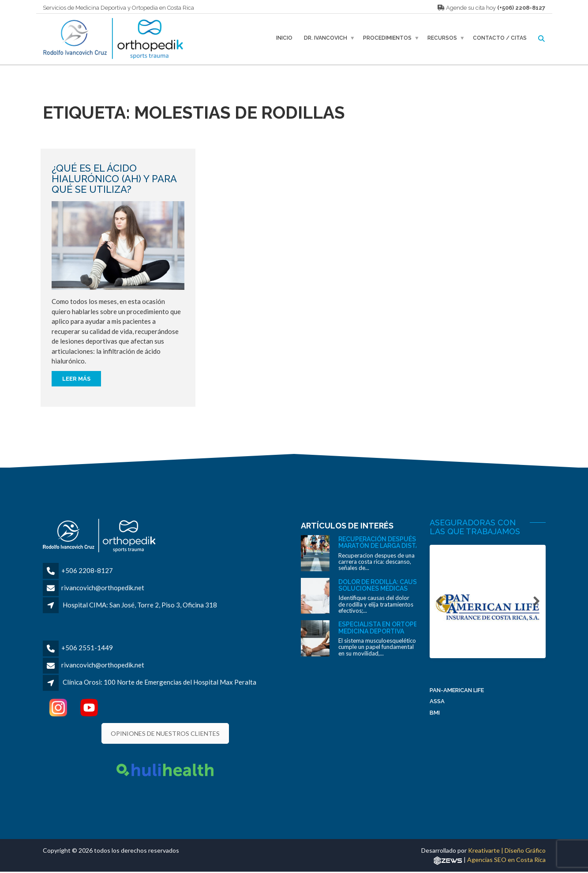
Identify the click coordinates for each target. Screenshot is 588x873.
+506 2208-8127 (87, 570)
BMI (435, 715)
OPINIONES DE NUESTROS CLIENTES (165, 733)
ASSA (437, 704)
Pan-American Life (457, 692)
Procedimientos (387, 38)
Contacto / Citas (500, 38)
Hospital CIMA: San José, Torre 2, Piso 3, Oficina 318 (140, 605)
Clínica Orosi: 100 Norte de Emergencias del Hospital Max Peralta (159, 682)
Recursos (442, 38)
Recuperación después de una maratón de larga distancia (389, 542)
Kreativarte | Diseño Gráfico (507, 850)
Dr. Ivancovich (326, 38)
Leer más (76, 379)
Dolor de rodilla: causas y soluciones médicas (384, 585)
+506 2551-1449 (87, 648)
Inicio (284, 38)
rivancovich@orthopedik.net (103, 588)
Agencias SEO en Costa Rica (506, 860)
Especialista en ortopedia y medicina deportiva (385, 628)
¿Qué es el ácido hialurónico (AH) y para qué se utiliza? (114, 179)
